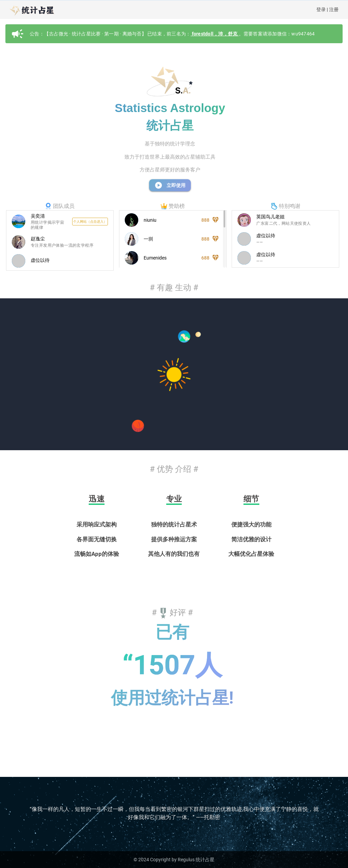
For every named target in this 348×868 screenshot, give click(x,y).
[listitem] (60, 222)
